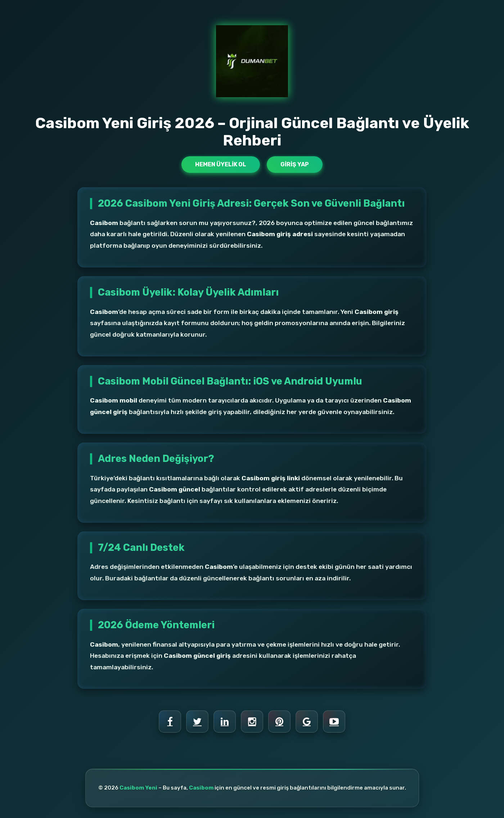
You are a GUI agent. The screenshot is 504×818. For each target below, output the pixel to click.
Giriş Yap (295, 164)
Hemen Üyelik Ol (221, 164)
